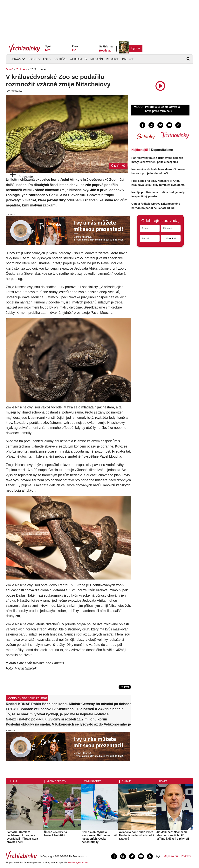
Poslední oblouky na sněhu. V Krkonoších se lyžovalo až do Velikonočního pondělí (69, 724)
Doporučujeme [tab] (162, 150)
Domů (9, 69)
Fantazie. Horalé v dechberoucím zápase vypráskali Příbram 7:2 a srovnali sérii (22, 837)
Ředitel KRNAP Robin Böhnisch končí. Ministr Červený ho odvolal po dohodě (69, 704)
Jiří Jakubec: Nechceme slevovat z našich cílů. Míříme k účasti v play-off (173, 835)
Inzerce (128, 59)
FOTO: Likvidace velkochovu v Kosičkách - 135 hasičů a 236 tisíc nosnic (65, 709)
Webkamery (79, 59)
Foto (47, 59)
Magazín (135, 48)
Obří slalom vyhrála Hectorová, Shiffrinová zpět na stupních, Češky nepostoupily (99, 837)
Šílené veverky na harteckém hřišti (56, 834)
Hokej (13, 781)
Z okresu (22, 69)
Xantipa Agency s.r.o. (78, 862)
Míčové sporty (57, 781)
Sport (32, 59)
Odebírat (171, 238)
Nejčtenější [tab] (140, 150)
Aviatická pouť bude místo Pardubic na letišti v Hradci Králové (136, 835)
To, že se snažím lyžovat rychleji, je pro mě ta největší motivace (57, 714)
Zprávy (16, 59)
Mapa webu (171, 856)
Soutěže (60, 59)
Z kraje (126, 781)
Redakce (113, 59)
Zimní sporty (93, 781)
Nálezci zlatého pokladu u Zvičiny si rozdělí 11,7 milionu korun (56, 719)
